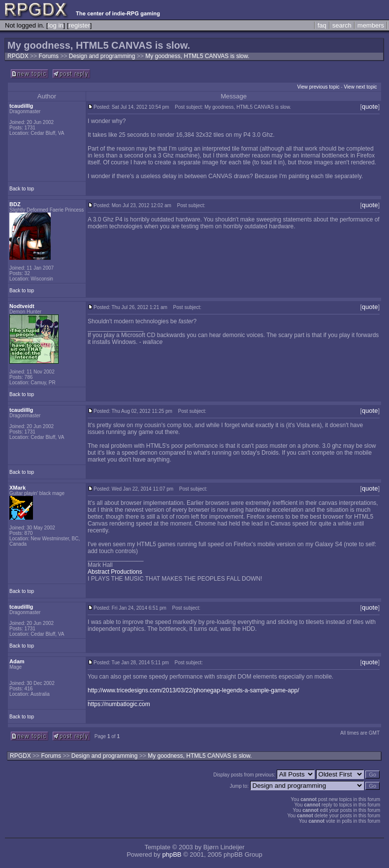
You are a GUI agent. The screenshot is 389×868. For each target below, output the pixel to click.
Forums (49, 56)
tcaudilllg (21, 106)
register (79, 25)
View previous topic (318, 87)
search (342, 25)
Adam (17, 661)
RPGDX (18, 56)
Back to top (22, 189)
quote (370, 107)
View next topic (360, 87)
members (371, 25)
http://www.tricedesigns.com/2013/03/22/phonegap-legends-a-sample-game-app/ (194, 690)
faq (322, 25)
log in (55, 25)
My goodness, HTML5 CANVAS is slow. (197, 56)
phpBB (172, 854)
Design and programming (103, 56)
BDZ (15, 204)
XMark (17, 488)
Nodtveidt (22, 306)
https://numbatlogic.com (119, 704)
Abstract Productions (115, 572)
